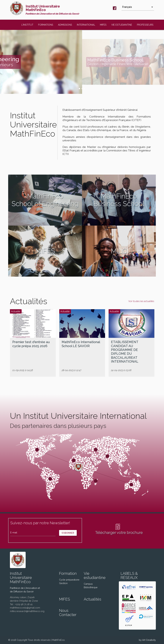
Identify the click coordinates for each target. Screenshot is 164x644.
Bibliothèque (91, 587)
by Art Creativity (147, 640)
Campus (88, 584)
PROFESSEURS (145, 25)
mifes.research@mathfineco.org (27, 611)
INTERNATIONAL (86, 25)
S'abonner (68, 533)
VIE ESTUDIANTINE (122, 25)
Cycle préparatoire (69, 580)
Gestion (63, 583)
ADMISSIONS (65, 25)
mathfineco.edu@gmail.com (25, 608)
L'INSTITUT (27, 25)
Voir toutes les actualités (141, 301)
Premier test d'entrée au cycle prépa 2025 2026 (31, 344)
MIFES (103, 25)
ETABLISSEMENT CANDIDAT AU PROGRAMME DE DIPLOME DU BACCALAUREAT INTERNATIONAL (125, 352)
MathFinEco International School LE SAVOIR (81, 344)
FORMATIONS (46, 25)
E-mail (14, 532)
